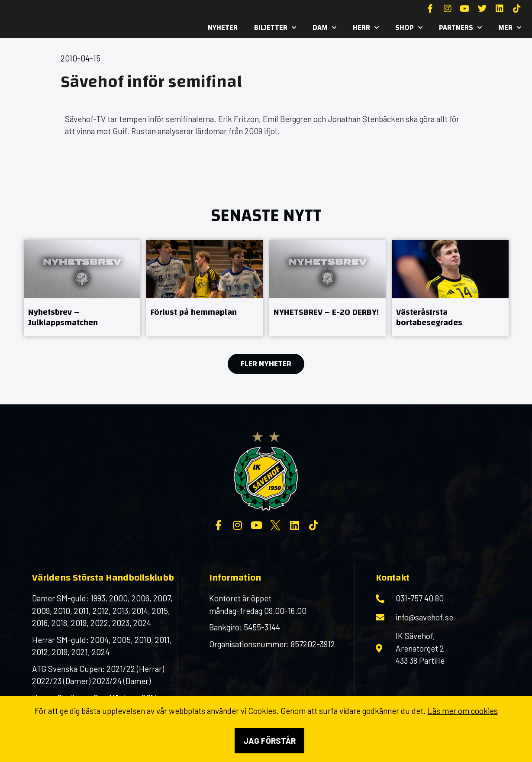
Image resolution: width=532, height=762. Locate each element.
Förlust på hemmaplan (194, 312)
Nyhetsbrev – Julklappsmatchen (63, 317)
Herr (366, 28)
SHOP (409, 28)
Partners (460, 28)
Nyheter (223, 27)
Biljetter (275, 28)
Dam (324, 28)
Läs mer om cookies (463, 711)
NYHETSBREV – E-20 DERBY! (326, 312)
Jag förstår (269, 741)
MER (510, 28)
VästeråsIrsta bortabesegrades (429, 317)
